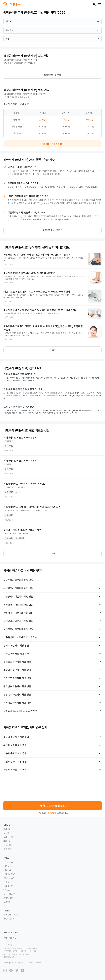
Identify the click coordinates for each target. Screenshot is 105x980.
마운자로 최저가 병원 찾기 (53, 144)
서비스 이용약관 (10, 938)
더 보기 (53, 350)
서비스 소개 (8, 837)
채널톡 (15, 915)
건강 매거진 (8, 886)
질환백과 (7, 902)
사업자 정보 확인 (9, 957)
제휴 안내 (7, 841)
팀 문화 (6, 833)
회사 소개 (7, 829)
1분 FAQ (7, 890)
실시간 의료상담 (10, 894)
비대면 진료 (8, 862)
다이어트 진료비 (10, 874)
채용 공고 (7, 849)
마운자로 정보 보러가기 (52, 230)
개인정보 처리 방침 (11, 933)
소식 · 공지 (8, 845)
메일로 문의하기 (10, 919)
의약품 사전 (8, 898)
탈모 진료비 (8, 870)
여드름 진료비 (9, 878)
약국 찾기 (7, 882)
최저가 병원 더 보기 (52, 75)
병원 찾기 (7, 866)
